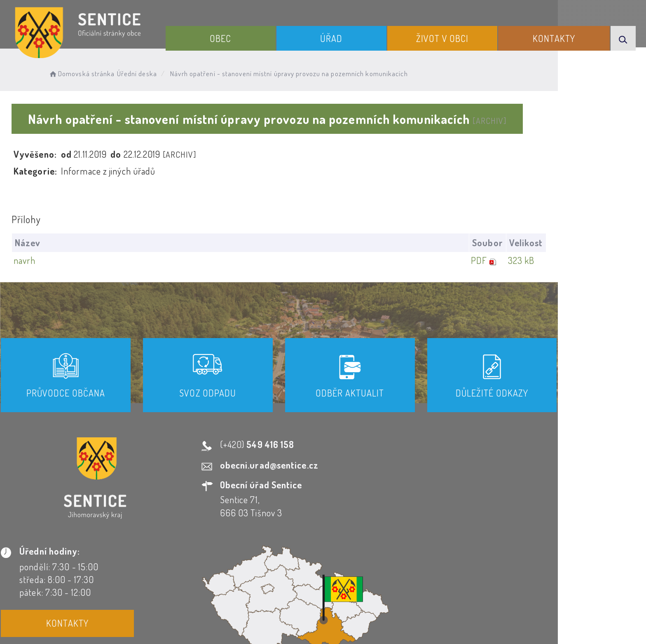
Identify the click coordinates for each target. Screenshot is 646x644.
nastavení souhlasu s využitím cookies (491, 623)
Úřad (349, 36)
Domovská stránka (101, 72)
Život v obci (454, 36)
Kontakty (560, 36)
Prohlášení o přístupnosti (234, 569)
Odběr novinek (324, 569)
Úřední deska (157, 72)
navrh (40, 261)
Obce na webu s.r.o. (437, 609)
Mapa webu (389, 569)
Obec (245, 36)
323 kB (595, 261)
